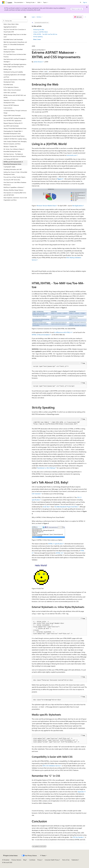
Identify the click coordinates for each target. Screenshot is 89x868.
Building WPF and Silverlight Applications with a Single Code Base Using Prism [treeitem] (15, 66)
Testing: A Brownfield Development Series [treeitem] (15, 128)
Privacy (39, 860)
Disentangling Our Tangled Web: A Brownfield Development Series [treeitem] (13, 132)
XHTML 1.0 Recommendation (41, 335)
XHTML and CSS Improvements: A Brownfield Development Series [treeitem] (13, 163)
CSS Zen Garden (78, 837)
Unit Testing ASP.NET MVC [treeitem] (11, 159)
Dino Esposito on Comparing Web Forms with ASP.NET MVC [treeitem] (15, 194)
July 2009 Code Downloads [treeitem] (11, 126)
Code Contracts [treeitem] (8, 108)
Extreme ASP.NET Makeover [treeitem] (11, 105)
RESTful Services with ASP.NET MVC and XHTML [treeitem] (15, 96)
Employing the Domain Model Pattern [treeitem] (14, 136)
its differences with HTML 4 (63, 332)
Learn (33, 17)
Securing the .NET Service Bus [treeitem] (12, 180)
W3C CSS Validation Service (51, 766)
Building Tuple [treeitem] (7, 69)
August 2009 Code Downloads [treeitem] (12, 115)
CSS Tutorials (36, 494)
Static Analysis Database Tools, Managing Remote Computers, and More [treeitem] (15, 143)
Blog (25, 860)
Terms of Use (66, 860)
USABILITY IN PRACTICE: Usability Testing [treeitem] (15, 139)
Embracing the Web (39, 30)
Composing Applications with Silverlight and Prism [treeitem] (15, 76)
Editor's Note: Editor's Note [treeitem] (11, 24)
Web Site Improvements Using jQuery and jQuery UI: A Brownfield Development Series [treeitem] (15, 44)
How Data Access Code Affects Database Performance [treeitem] (15, 184)
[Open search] (81, 2)
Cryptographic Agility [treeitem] (9, 167)
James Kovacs (38, 62)
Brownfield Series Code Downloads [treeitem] (13, 39)
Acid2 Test (46, 507)
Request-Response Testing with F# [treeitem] (13, 123)
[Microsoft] (3, 2)
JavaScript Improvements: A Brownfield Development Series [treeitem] (14, 81)
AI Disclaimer (6, 860)
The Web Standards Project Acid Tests (66, 507)
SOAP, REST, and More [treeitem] (10, 93)
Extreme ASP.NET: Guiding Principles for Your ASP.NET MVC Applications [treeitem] (15, 119)
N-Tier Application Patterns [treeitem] (11, 87)
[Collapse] (25, 17)
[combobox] (15, 21)
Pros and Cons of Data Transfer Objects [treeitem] (14, 177)
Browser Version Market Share (46, 206)
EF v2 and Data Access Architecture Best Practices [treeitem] (15, 56)
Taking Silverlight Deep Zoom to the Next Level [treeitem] (15, 36)
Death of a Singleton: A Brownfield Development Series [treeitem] (13, 51)
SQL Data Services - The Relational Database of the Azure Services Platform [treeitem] (15, 155)
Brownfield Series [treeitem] (8, 85)
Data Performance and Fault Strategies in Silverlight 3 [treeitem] (15, 60)
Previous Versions (16, 860)
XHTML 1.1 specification (55, 544)
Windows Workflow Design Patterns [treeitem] (13, 190)
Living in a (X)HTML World (40, 32)
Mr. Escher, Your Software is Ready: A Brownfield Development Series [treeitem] (14, 150)
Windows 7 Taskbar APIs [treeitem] (10, 146)
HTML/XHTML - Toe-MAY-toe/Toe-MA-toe (45, 34)
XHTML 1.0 (59, 553)
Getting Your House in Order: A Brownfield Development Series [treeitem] (15, 173)
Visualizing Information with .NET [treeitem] (13, 169)
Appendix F (81, 792)
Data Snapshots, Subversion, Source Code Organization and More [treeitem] (15, 199)
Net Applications (78, 206)
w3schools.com (71, 155)
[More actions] (85, 17)
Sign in (85, 2)
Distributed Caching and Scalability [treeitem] (13, 72)
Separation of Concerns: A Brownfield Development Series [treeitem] (14, 101)
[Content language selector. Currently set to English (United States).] (10, 855)
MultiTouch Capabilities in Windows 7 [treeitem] (14, 187)
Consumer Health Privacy (52, 860)
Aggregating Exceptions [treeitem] (10, 27)
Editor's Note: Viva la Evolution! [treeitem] (12, 90)
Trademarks (75, 860)
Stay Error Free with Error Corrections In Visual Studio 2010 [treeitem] (15, 31)
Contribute (32, 860)
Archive (39, 17)
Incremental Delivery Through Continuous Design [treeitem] (15, 112)
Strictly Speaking (38, 37)
